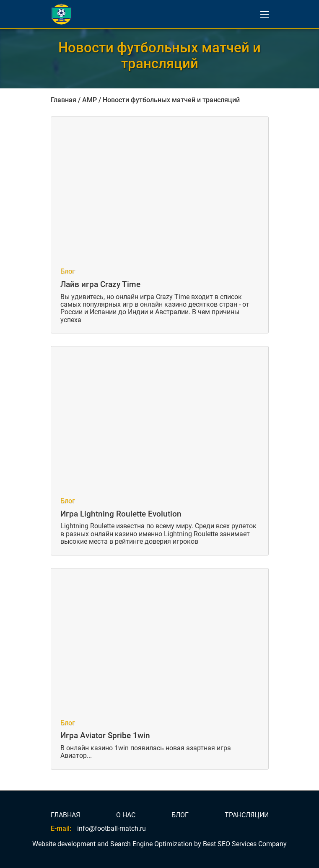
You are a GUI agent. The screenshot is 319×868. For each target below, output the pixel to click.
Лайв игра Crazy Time (100, 284)
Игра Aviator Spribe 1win (105, 736)
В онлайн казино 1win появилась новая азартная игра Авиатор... (146, 752)
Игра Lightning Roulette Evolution (121, 514)
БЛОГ (180, 815)
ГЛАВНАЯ (65, 815)
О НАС (126, 815)
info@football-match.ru (112, 828)
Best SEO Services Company (245, 844)
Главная (64, 100)
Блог (68, 271)
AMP (89, 100)
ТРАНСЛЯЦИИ (247, 815)
